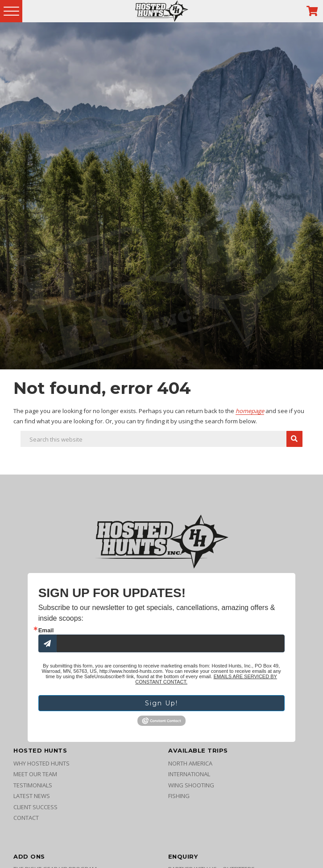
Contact (26, 820)
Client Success (35, 809)
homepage (250, 411)
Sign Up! (161, 704)
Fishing (179, 798)
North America (190, 765)
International (189, 776)
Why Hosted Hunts (41, 765)
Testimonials (33, 787)
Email (46, 630)
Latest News (32, 798)
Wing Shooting (191, 787)
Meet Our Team (35, 776)
